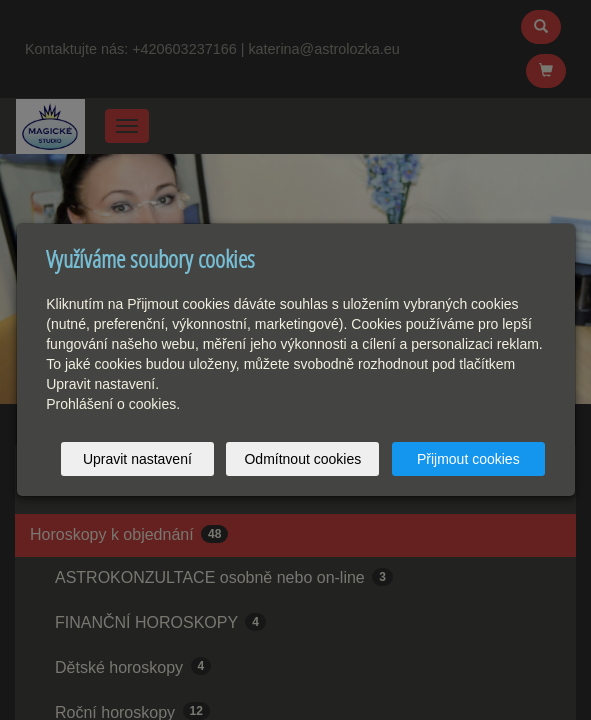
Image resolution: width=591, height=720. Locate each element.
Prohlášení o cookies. (113, 404)
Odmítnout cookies (302, 459)
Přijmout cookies (468, 459)
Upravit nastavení (137, 459)
